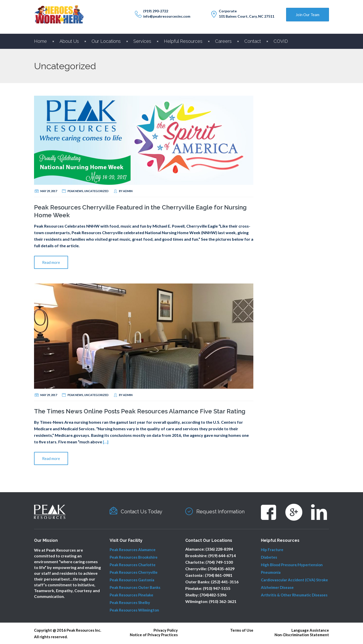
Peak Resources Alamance (133, 550)
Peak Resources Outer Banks (135, 587)
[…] (106, 442)
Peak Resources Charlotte (133, 565)
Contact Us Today (142, 512)
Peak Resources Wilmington (134, 610)
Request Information (220, 512)
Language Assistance (310, 630)
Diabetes (269, 557)
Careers (223, 41)
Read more (51, 262)
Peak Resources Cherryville (134, 572)
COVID (281, 41)
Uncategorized (96, 191)
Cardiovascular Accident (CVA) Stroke (294, 580)
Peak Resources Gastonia (132, 580)
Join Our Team (308, 15)
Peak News (75, 191)
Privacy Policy (166, 630)
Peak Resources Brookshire (134, 557)
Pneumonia (271, 572)
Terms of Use (242, 630)
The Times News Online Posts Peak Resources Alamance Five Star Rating (140, 411)
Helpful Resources (183, 41)
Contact (253, 41)
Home (40, 41)
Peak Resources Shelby (130, 602)
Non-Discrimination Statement (302, 635)
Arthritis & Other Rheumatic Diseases (294, 595)
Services (142, 41)
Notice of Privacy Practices (154, 635)
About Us (69, 41)
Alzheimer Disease (277, 587)
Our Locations (106, 41)
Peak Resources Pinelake (131, 595)
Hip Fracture (272, 550)
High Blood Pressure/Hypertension (292, 565)
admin (128, 191)
